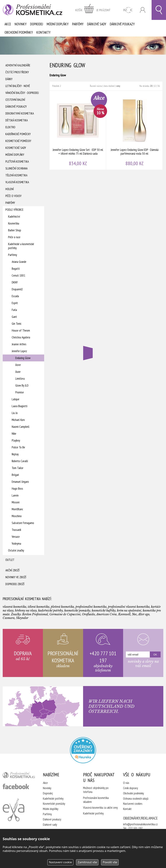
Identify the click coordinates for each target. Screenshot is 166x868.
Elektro (10, 127)
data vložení (109, 86)
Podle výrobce (14, 210)
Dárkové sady (97, 24)
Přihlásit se (143, 10)
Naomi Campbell (21, 427)
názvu (99, 86)
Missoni (16, 502)
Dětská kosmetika (17, 120)
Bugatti (16, 269)
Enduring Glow (23, 358)
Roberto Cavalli (20, 461)
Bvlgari (15, 475)
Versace (16, 537)
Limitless (20, 379)
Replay (15, 454)
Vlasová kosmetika (17, 182)
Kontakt (127, 809)
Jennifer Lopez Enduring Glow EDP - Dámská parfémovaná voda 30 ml (134, 130)
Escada (15, 296)
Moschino (17, 516)
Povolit (110, 862)
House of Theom (21, 330)
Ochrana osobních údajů (136, 799)
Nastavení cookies (133, 804)
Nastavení (60, 862)
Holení (10, 189)
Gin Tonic (17, 324)
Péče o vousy (13, 196)
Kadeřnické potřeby (53, 799)
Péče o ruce (14, 237)
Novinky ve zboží (16, 577)
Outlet (10, 560)
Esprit (15, 303)
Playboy (16, 440)
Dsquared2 (17, 289)
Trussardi (16, 530)
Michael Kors (18, 420)
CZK (128, 10)
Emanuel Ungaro (20, 482)
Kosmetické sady (16, 148)
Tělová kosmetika (16, 175)
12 (155, 86)
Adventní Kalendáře (18, 65)
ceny (118, 86)
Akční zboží (12, 570)
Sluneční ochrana (16, 168)
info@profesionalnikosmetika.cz (140, 824)
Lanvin (15, 495)
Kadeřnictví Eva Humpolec (14, 810)
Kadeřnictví (14, 217)
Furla (14, 310)
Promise (20, 392)
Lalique (16, 399)
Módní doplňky (58, 24)
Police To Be (18, 447)
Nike (14, 434)
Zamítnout (87, 862)
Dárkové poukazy (122, 24)
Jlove (18, 365)
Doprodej (37, 24)
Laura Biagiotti (20, 406)
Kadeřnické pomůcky (18, 134)
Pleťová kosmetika (17, 162)
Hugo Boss (17, 489)
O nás (126, 783)
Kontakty (43, 32)
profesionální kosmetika (19, 776)
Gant (14, 317)
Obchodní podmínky (19, 32)
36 (159, 86)
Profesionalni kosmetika (83, 750)
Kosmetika (14, 223)
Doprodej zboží (15, 584)
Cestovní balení (15, 100)
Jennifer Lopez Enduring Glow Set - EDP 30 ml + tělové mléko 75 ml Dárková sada (78, 130)
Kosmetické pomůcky (18, 141)
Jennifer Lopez (19, 351)
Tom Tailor (17, 468)
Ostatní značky (16, 550)
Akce (8, 24)
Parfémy (78, 24)
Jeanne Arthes (19, 344)
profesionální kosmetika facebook (16, 786)
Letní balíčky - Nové (18, 86)
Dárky (9, 79)
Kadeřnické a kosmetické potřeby (21, 246)
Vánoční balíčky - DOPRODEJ (22, 93)
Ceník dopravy (130, 788)
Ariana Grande (19, 262)
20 (151, 86)
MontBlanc (17, 509)
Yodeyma (16, 544)
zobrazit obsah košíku (93, 10)
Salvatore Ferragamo (23, 523)
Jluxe (18, 372)
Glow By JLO (22, 385)
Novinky (21, 24)
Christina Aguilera (21, 337)
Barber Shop (15, 230)
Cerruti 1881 (18, 275)
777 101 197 (135, 828)
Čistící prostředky (17, 72)
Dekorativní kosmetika (20, 113)
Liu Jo (15, 413)
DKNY (15, 282)
